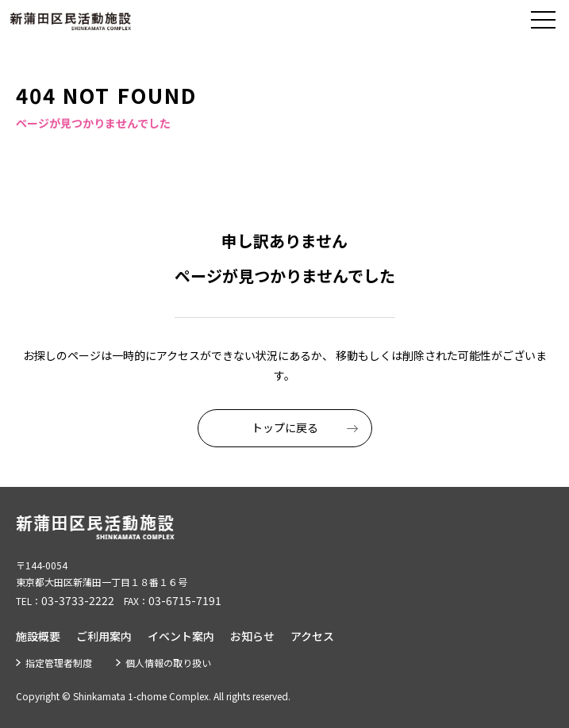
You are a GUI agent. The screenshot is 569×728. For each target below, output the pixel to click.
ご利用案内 (104, 636)
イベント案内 (181, 636)
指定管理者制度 (59, 663)
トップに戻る (285, 427)
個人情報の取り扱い (168, 663)
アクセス (312, 636)
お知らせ (252, 636)
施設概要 (38, 636)
